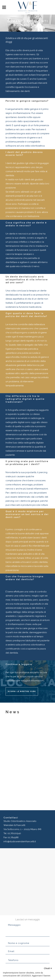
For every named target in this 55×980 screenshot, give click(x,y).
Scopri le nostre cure (22, 691)
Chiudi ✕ (48, 968)
